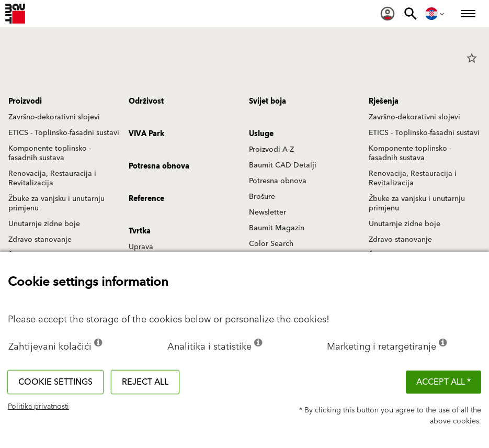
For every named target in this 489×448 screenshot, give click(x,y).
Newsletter (268, 212)
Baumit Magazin (277, 228)
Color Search (271, 244)
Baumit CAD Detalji (283, 165)
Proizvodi (25, 102)
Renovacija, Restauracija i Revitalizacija (52, 178)
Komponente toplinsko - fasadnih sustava (50, 153)
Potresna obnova (278, 181)
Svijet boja (268, 102)
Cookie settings (55, 382)
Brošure (262, 197)
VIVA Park (146, 134)
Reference (146, 199)
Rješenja (384, 102)
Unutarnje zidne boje (44, 224)
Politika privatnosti (38, 407)
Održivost (146, 102)
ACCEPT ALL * (443, 382)
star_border (472, 58)
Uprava (141, 247)
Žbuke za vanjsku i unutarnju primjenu (56, 204)
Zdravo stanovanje (40, 240)
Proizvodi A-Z (271, 150)
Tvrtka (140, 231)
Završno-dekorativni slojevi (54, 117)
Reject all (145, 382)
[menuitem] (388, 14)
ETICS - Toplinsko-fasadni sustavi (64, 133)
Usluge (261, 134)
